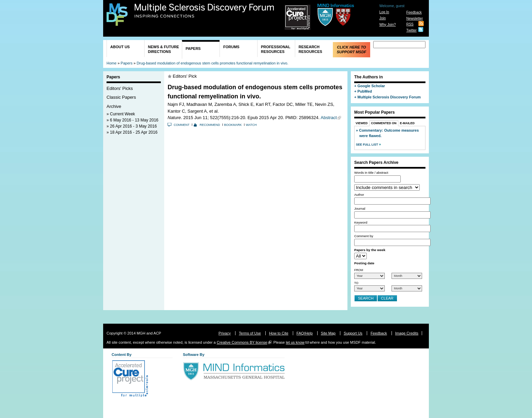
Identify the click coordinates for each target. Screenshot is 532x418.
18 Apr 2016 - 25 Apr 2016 (134, 132)
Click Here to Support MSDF (351, 50)
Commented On (384, 123)
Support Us (353, 333)
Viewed (362, 123)
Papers (193, 49)
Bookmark (233, 125)
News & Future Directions (164, 49)
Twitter (411, 30)
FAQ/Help (305, 333)
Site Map (328, 333)
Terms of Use (250, 333)
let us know (295, 342)
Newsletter (414, 18)
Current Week (122, 114)
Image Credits (407, 333)
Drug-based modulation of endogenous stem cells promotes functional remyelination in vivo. (213, 63)
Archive (114, 106)
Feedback (414, 12)
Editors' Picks (120, 88)
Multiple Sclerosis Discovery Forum (204, 11)
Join (383, 18)
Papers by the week (370, 250)
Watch (251, 125)
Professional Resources (276, 49)
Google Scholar (371, 86)
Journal (360, 208)
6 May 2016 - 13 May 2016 (134, 120)
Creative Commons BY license (242, 342)
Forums (231, 47)
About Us (120, 47)
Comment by (364, 236)
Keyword (361, 222)
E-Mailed (407, 123)
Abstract (329, 118)
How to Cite (279, 333)
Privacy (225, 333)
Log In (384, 12)
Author (359, 195)
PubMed (365, 91)
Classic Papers (121, 97)
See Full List (367, 145)
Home (111, 63)
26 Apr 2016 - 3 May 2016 (133, 126)
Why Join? (388, 25)
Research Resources (310, 49)
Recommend (210, 125)
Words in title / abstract (371, 173)
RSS (410, 24)
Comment (182, 125)
